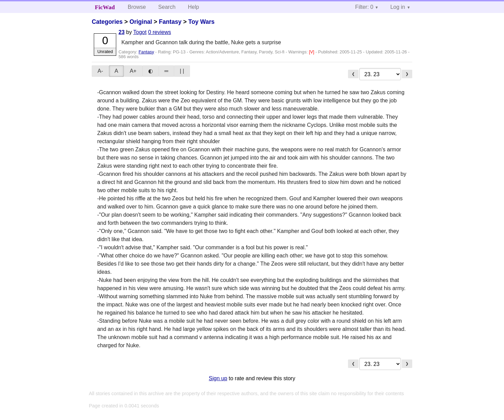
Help (194, 7)
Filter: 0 (364, 7)
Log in (398, 7)
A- (100, 71)
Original (141, 22)
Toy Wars (201, 22)
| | (182, 71)
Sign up (218, 378)
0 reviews (160, 32)
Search (167, 7)
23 (122, 32)
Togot (140, 32)
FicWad (105, 7)
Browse (137, 7)
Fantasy (170, 22)
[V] (312, 52)
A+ (133, 71)
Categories (107, 22)
